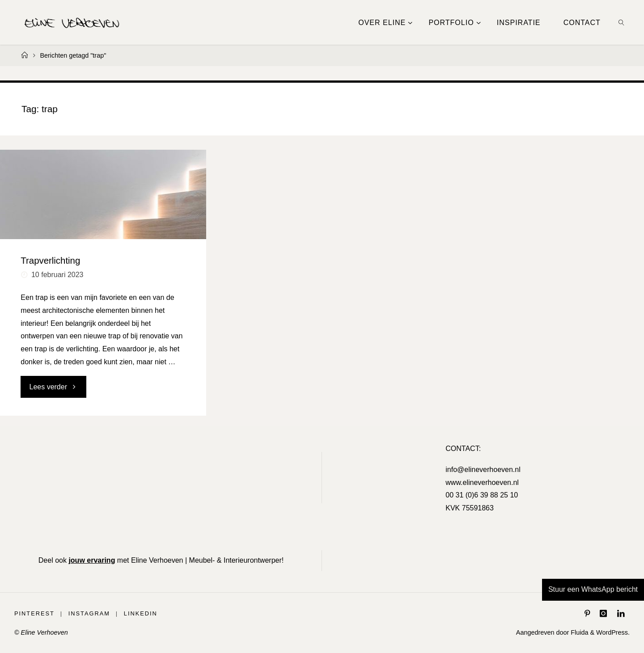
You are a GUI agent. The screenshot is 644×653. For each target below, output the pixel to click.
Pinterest (34, 613)
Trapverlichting (50, 261)
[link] (621, 22)
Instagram (89, 613)
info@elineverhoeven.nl (483, 470)
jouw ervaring (92, 560)
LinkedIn (141, 613)
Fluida (578, 632)
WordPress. (613, 632)
